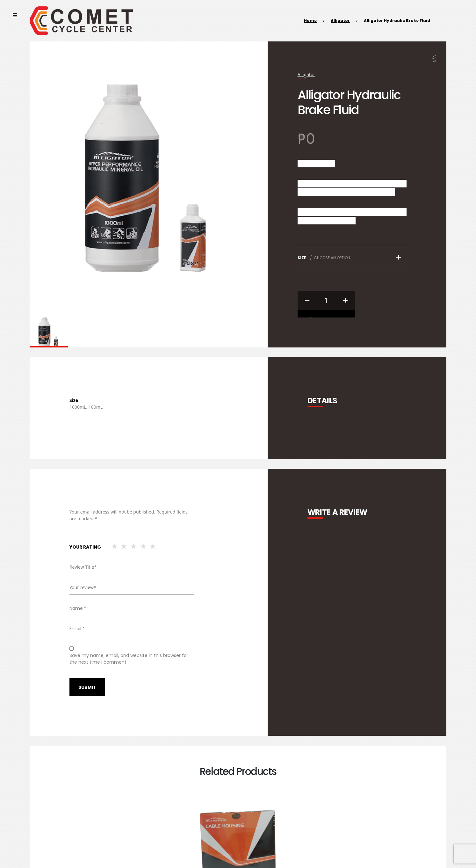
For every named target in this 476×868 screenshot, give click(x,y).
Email (77, 629)
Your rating (85, 547)
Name (78, 608)
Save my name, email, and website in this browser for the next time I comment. (129, 659)
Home (310, 21)
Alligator (340, 21)
